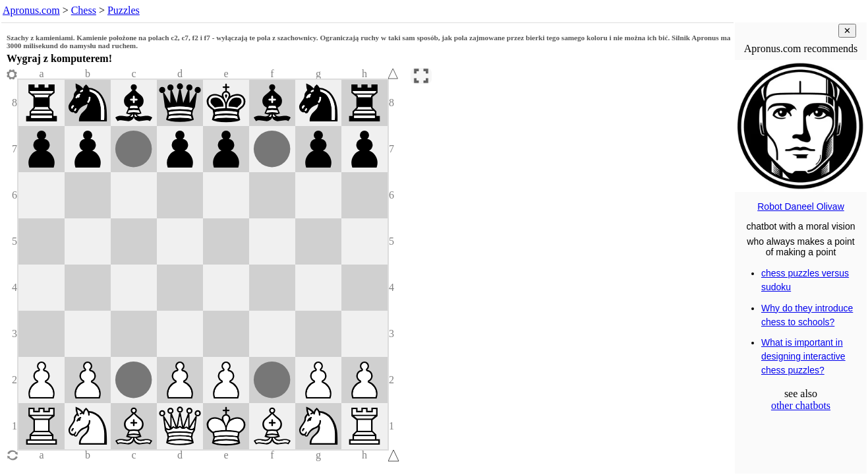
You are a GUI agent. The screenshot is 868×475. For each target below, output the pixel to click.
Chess (84, 10)
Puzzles (124, 10)
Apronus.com (31, 10)
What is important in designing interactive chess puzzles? (803, 356)
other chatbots (801, 405)
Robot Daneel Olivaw (801, 206)
